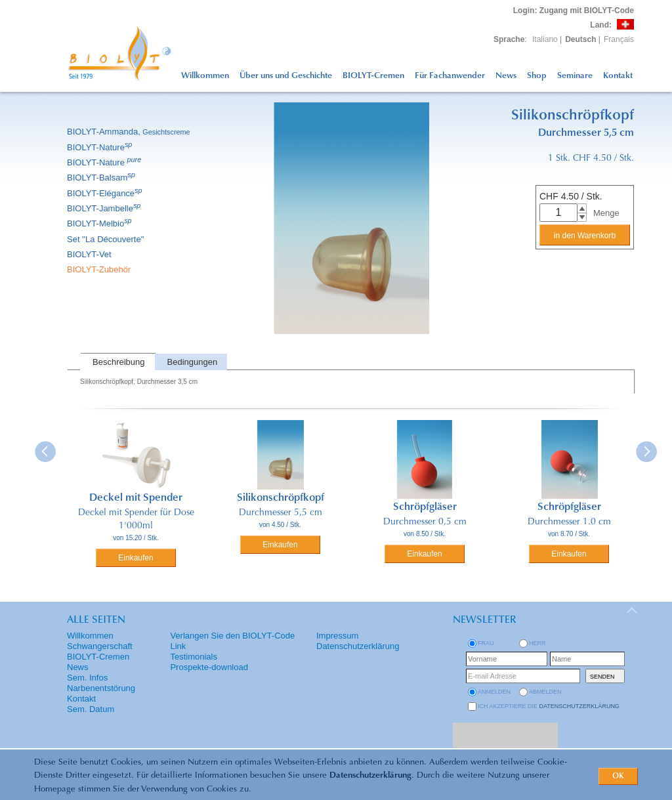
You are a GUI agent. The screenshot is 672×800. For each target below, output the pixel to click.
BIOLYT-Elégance (106, 193)
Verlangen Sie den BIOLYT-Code (232, 636)
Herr (537, 643)
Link (178, 646)
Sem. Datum (91, 709)
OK (618, 776)
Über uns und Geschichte (286, 76)
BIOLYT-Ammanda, (130, 132)
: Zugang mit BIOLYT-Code (574, 11)
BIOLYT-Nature (100, 147)
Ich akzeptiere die (549, 706)
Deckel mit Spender (136, 498)
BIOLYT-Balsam (102, 178)
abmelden (545, 692)
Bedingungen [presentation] (193, 362)
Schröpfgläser (425, 507)
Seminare (575, 76)
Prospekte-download (209, 667)
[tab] (117, 362)
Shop (537, 76)
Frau (486, 643)
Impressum (337, 636)
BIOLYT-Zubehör (100, 269)
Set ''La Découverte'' (107, 239)
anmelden (494, 692)
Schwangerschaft (100, 646)
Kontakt (618, 76)
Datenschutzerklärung (370, 775)
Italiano (545, 39)
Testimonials (194, 657)
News (506, 76)
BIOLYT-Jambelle (105, 208)
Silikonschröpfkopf (281, 498)
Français (619, 39)
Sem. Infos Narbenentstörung (101, 683)
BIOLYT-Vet (90, 254)
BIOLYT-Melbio (100, 223)
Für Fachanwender (450, 76)
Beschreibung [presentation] (119, 362)
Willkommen (205, 76)
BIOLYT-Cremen (373, 76)
